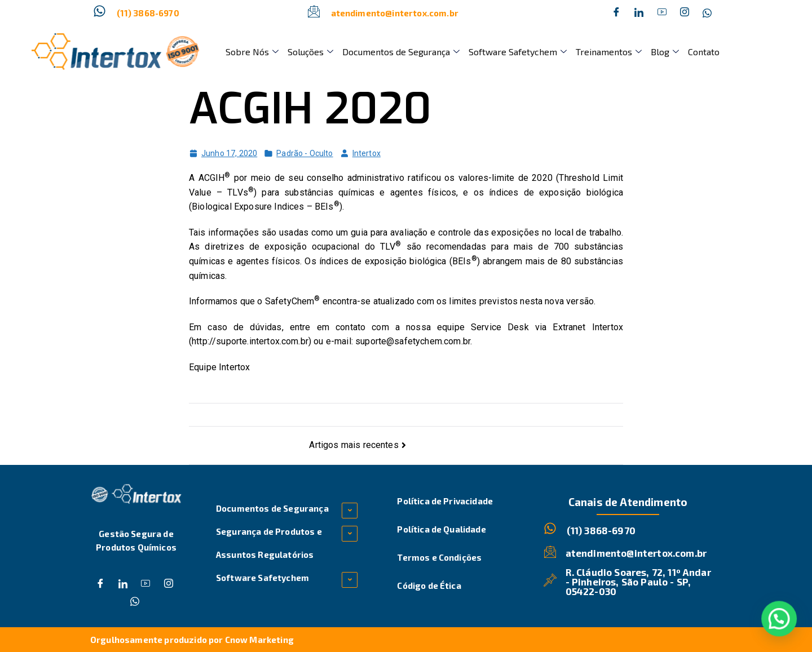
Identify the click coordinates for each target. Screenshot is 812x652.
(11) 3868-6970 (148, 13)
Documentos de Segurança (401, 52)
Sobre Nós (252, 52)
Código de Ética (429, 586)
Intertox (367, 153)
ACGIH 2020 (310, 109)
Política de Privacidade (445, 501)
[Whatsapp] (707, 13)
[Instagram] (685, 13)
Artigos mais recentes (354, 445)
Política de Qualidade (441, 529)
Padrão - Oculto (304, 153)
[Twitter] (639, 13)
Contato (704, 52)
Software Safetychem (518, 52)
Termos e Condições (439, 557)
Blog (665, 52)
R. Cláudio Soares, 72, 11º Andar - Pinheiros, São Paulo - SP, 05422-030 (638, 582)
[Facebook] (616, 13)
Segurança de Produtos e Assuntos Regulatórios (269, 543)
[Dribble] (662, 13)
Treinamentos (609, 52)
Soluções (310, 52)
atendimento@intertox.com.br (395, 13)
